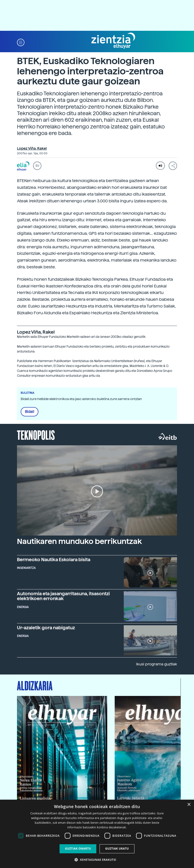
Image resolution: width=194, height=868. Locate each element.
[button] (21, 42)
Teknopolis (36, 435)
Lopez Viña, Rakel (32, 149)
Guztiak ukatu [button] (117, 849)
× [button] (189, 805)
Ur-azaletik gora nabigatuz (46, 628)
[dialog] (97, 834)
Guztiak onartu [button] (78, 849)
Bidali (30, 412)
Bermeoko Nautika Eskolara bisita (54, 560)
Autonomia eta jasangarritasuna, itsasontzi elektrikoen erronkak (63, 596)
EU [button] (37, 166)
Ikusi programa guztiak (157, 664)
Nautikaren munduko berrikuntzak (79, 541)
